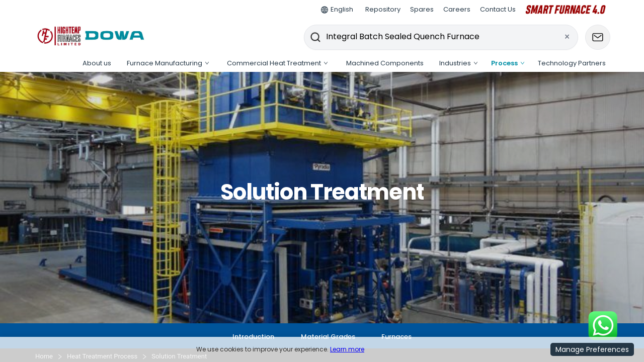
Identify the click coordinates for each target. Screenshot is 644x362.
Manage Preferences (592, 349)
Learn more (347, 349)
